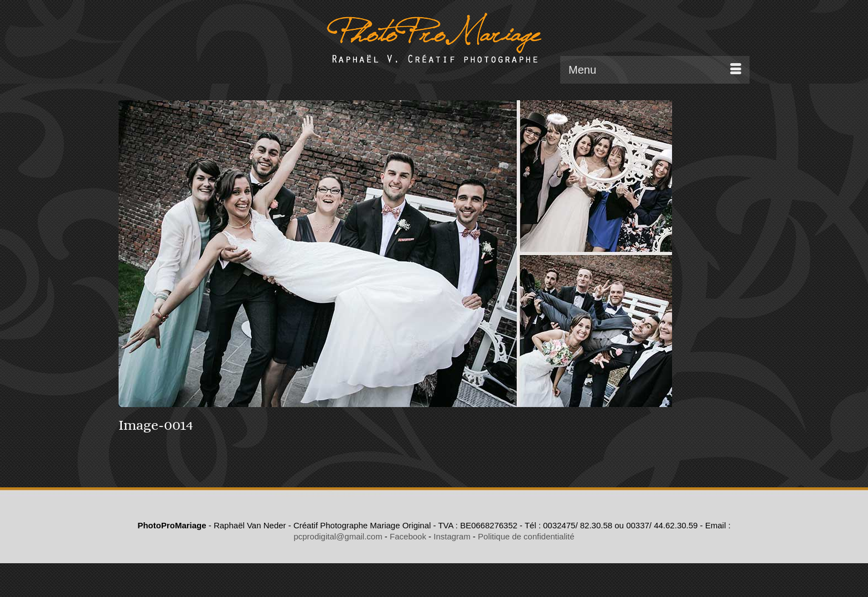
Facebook (408, 536)
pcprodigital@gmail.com (338, 536)
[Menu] (655, 70)
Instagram (452, 536)
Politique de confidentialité (526, 536)
